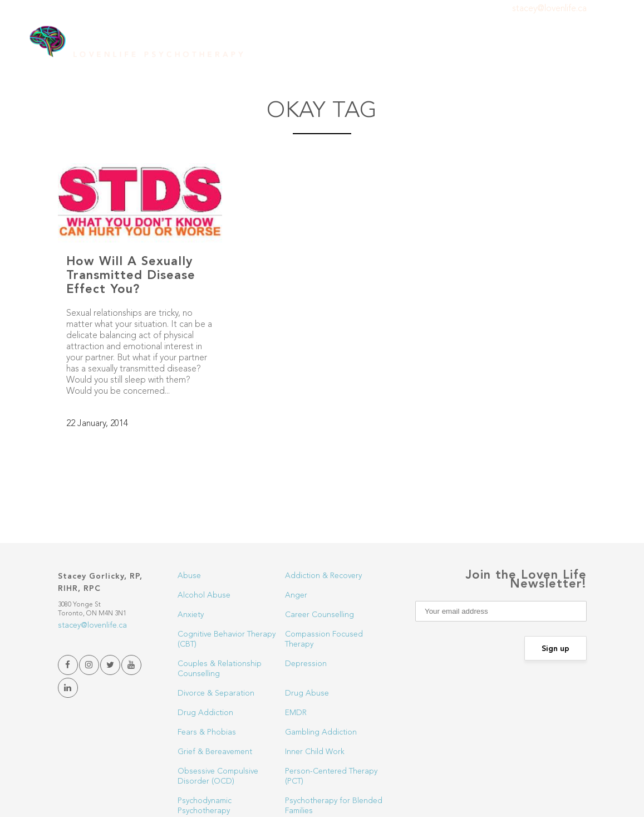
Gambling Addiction (321, 732)
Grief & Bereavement (215, 752)
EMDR (296, 713)
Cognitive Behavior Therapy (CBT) (227, 639)
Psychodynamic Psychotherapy (205, 806)
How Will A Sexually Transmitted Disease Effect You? (131, 276)
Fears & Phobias (207, 732)
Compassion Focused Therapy (324, 639)
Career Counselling (319, 615)
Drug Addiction (205, 713)
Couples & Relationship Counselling (220, 669)
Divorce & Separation (216, 693)
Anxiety (191, 615)
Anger (296, 595)
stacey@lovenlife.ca (549, 9)
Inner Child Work (315, 752)
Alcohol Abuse (204, 595)
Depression (306, 664)
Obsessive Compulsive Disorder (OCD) (218, 776)
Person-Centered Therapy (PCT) (331, 776)
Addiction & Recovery (323, 576)
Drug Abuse (307, 693)
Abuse (189, 576)
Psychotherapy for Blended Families (334, 806)
